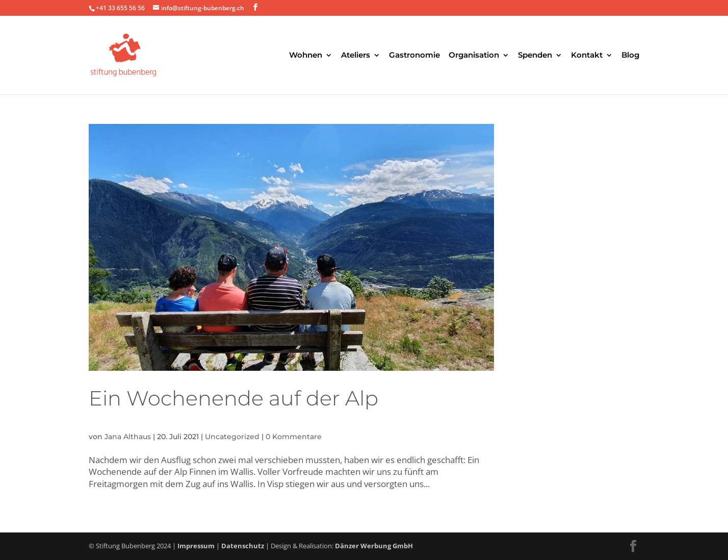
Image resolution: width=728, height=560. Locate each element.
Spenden (535, 56)
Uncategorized (232, 437)
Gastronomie (414, 56)
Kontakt (587, 56)
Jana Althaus (128, 437)
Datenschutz (243, 546)
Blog (630, 56)
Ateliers (356, 56)
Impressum (196, 546)
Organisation (474, 56)
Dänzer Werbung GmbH (374, 546)
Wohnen (306, 56)
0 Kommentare (294, 437)
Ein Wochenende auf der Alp (233, 398)
